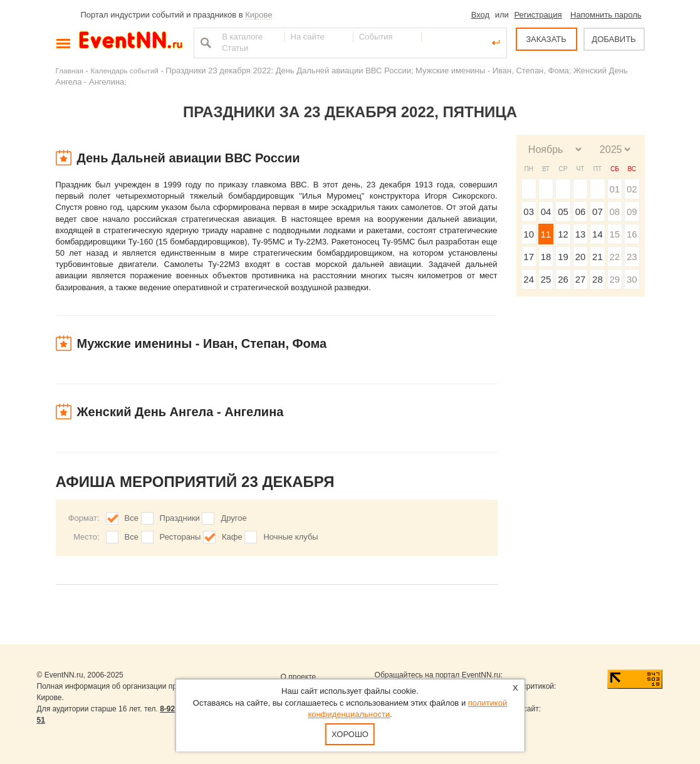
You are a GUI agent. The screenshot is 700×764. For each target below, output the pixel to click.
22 (614, 257)
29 (614, 279)
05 (563, 212)
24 (529, 279)
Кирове (259, 15)
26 (563, 279)
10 (529, 234)
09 (632, 212)
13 (581, 234)
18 (546, 257)
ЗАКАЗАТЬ (546, 39)
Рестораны (180, 537)
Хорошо (350, 734)
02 (632, 189)
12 (563, 234)
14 (598, 234)
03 (529, 212)
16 (632, 234)
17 (529, 257)
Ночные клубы (290, 537)
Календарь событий (125, 71)
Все (132, 518)
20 (581, 257)
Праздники (180, 518)
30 (632, 279)
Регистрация (538, 15)
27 (581, 279)
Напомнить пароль (606, 15)
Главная (70, 71)
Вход (480, 15)
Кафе (232, 537)
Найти (204, 43)
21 (598, 257)
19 (563, 257)
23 (632, 257)
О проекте (299, 677)
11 (546, 234)
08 (614, 212)
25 (546, 279)
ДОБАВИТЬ (614, 39)
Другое (233, 518)
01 (614, 189)
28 (598, 279)
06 (581, 212)
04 (546, 212)
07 (598, 212)
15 (614, 234)
